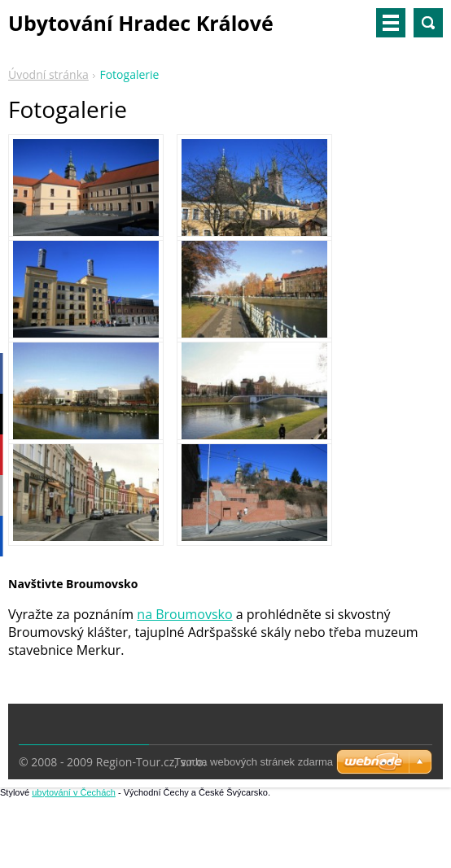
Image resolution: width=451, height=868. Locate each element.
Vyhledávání (428, 23)
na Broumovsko (184, 614)
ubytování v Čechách (74, 792)
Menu (391, 23)
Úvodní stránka (48, 74)
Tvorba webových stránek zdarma (254, 762)
